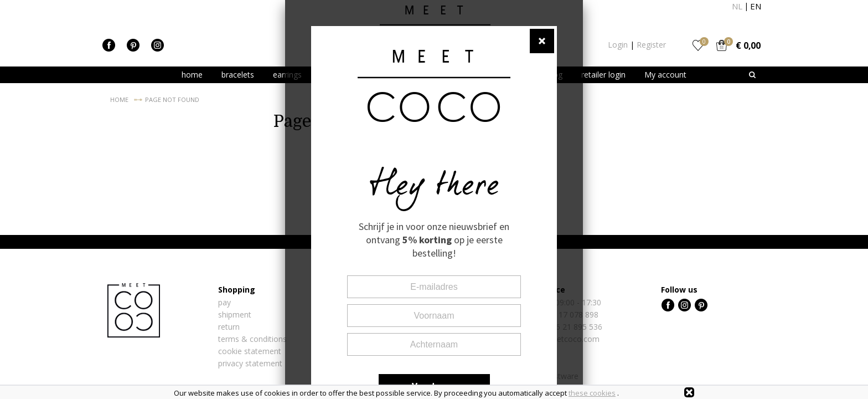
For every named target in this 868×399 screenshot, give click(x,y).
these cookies (592, 393)
